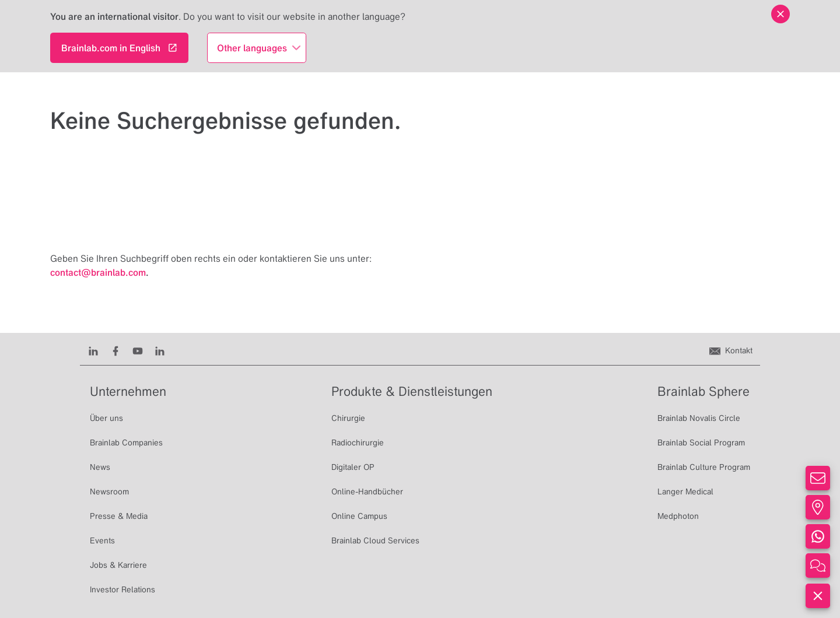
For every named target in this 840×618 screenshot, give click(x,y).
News (100, 467)
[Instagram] (160, 350)
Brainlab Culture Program (704, 467)
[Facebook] (116, 350)
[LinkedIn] (93, 350)
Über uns (106, 418)
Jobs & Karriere (118, 565)
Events (102, 540)
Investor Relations (123, 589)
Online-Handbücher (367, 491)
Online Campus (359, 516)
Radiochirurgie (358, 443)
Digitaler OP (353, 467)
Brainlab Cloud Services (375, 540)
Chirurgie (348, 418)
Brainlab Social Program (701, 443)
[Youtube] (138, 350)
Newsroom (109, 491)
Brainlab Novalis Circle (699, 418)
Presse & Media (119, 516)
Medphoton (678, 516)
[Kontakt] (731, 350)
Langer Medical (685, 491)
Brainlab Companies (126, 443)
